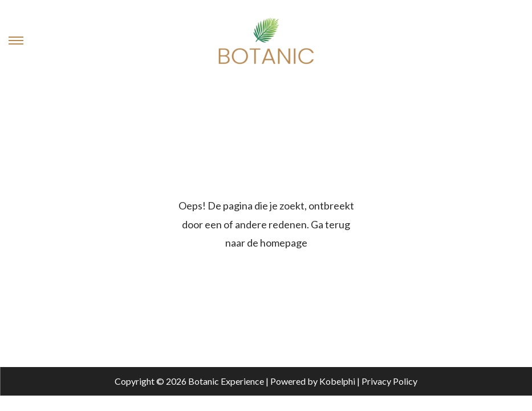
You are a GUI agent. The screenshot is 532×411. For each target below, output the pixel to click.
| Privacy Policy (386, 381)
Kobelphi (337, 381)
